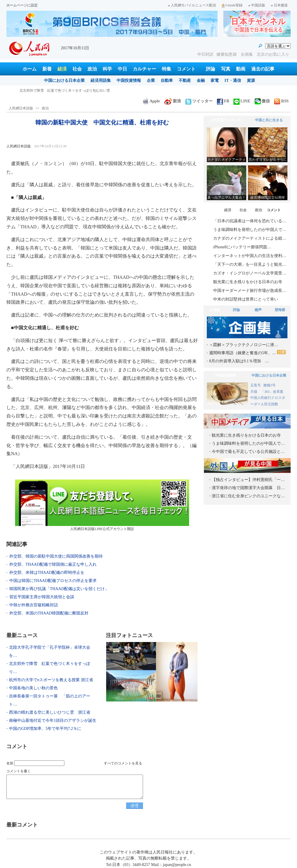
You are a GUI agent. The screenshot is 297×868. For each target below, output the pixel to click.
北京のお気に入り (273, 54)
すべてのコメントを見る (123, 763)
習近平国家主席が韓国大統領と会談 (42, 597)
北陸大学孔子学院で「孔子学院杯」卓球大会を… (50, 651)
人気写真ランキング (225, 120)
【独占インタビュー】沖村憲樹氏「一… (248, 480)
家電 (215, 81)
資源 (251, 81)
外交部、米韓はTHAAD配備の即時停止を (47, 573)
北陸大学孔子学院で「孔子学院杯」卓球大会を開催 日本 (65, 91)
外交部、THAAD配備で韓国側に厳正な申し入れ (53, 564)
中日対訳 (205, 54)
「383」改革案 (272, 392)
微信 (262, 101)
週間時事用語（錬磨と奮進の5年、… (247, 352)
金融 (201, 81)
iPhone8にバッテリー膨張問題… (242, 247)
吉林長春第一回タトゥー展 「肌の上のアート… (50, 700)
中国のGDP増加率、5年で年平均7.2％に (45, 729)
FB (223, 101)
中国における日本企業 (64, 81)
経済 (62, 69)
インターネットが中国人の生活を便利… (250, 256)
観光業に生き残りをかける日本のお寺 (248, 282)
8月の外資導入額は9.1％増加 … (239, 361)
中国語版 (257, 5)
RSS (281, 101)
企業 (151, 81)
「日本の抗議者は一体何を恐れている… (250, 221)
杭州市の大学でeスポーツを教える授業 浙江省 (51, 680)
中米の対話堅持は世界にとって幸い (246, 299)
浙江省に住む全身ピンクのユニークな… (248, 496)
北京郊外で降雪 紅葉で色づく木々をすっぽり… (50, 668)
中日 (122, 69)
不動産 (185, 81)
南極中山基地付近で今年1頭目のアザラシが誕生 (53, 720)
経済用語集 (101, 81)
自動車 (167, 81)
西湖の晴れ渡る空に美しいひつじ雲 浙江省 (50, 712)
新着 (47, 69)
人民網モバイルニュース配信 (192, 5)
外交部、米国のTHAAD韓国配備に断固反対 (49, 613)
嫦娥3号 (269, 385)
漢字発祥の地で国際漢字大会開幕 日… (248, 488)
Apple (151, 101)
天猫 (254, 392)
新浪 (173, 101)
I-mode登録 (232, 5)
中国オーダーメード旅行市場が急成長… (250, 291)
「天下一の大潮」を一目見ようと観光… (250, 264)
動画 (241, 69)
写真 (226, 69)
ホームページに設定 (22, 5)
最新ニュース (22, 635)
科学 (107, 69)
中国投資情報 (129, 81)
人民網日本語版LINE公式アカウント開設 (102, 505)
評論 (211, 69)
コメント (186, 69)
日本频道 (279, 5)
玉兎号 (256, 385)
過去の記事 (263, 69)
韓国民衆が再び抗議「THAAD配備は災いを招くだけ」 (59, 589)
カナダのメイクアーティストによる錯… (250, 238)
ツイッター (199, 101)
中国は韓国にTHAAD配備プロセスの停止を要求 (53, 581)
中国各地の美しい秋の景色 (33, 688)
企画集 (247, 54)
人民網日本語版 (21, 108)
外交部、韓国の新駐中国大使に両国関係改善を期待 (56, 556)
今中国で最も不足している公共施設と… (248, 452)
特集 (166, 69)
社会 (77, 69)
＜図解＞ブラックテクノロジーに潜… (244, 345)
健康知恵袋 (227, 54)
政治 (92, 69)
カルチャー (144, 69)
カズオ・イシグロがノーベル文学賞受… (250, 273)
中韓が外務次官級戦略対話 (34, 605)
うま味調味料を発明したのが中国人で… (250, 230)
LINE (242, 101)
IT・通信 (233, 81)
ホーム (30, 69)
